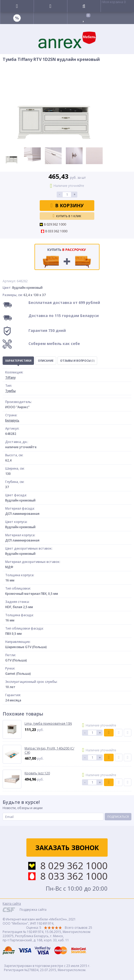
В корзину (67, 205)
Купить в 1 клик (67, 216)
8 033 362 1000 (56, 231)
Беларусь (12, 420)
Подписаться (118, 817)
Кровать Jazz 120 (37, 773)
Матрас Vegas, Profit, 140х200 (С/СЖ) (49, 750)
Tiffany (10, 377)
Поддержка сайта (33, 910)
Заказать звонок (67, 848)
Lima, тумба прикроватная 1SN (48, 724)
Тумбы (10, 391)
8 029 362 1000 (55, 224)
